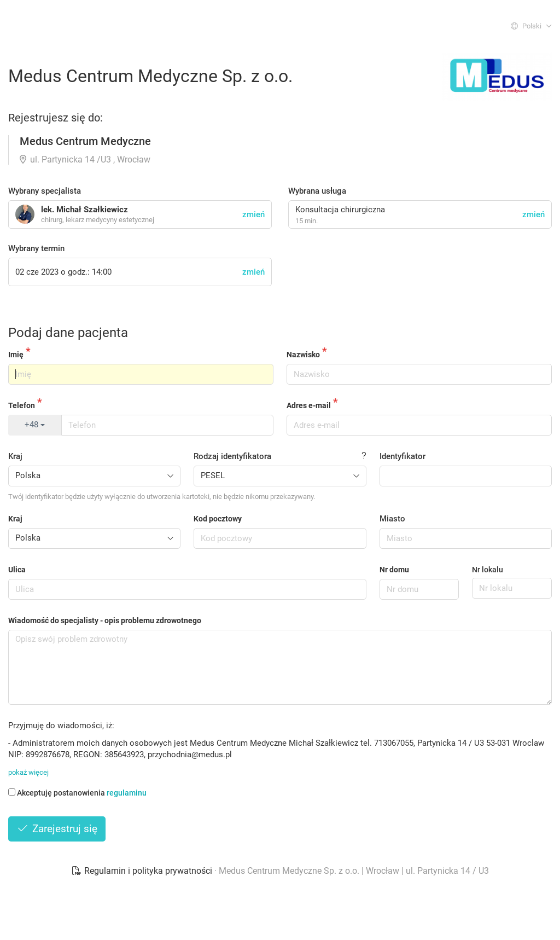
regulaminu (127, 793)
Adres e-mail (309, 405)
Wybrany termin (36, 248)
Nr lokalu (488, 570)
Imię (16, 355)
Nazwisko (303, 355)
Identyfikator (402, 456)
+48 (35, 425)
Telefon (22, 405)
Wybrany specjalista (45, 191)
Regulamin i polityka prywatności (143, 871)
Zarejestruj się (57, 829)
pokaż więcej (28, 772)
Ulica (17, 570)
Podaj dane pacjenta (68, 333)
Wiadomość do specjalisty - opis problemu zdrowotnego (105, 620)
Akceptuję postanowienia (77, 793)
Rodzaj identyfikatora (232, 456)
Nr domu (394, 570)
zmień (533, 214)
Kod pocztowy (218, 519)
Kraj (15, 456)
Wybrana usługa (317, 191)
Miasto (392, 519)
